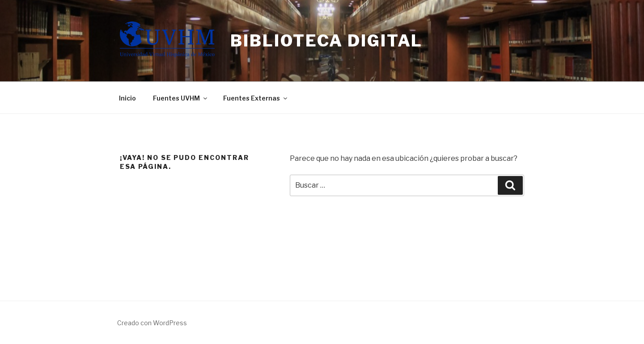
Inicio (127, 98)
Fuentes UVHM (181, 98)
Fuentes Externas (256, 98)
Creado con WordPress (152, 323)
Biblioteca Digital (326, 41)
